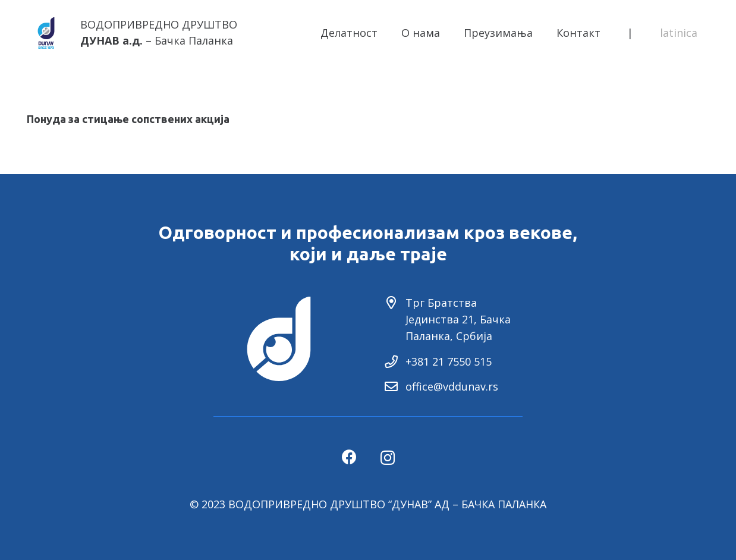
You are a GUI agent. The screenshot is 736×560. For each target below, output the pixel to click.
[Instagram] (388, 458)
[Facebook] (349, 457)
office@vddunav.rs (452, 386)
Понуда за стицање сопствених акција (128, 119)
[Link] (46, 33)
